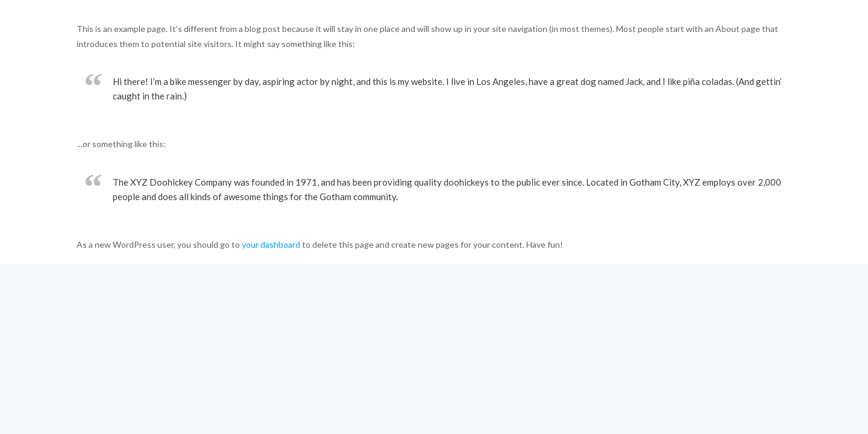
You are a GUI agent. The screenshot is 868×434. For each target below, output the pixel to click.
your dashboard (271, 244)
